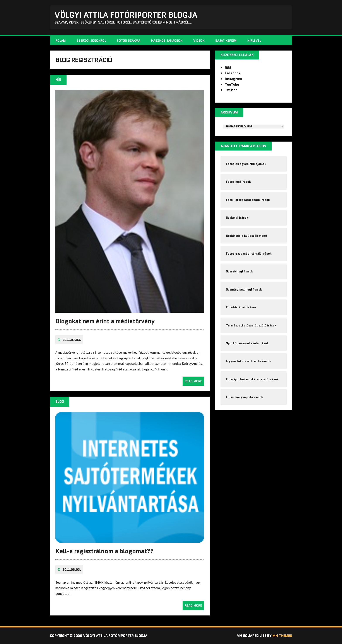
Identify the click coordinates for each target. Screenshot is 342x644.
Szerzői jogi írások (240, 271)
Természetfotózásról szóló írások (251, 325)
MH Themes (282, 636)
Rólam (61, 41)
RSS (228, 68)
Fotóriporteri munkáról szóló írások (252, 379)
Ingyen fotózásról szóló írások (249, 361)
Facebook (233, 73)
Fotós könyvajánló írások (245, 397)
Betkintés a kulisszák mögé (246, 236)
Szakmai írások (237, 218)
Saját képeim (226, 41)
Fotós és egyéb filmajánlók (246, 164)
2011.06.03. (72, 570)
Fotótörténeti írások (241, 307)
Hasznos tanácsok (167, 41)
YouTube (232, 84)
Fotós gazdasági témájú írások (249, 254)
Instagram (233, 79)
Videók (199, 41)
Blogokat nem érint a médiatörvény (105, 321)
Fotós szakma (129, 41)
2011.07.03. (72, 340)
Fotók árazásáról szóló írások (248, 200)
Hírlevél (254, 41)
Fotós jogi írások (238, 182)
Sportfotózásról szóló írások (247, 343)
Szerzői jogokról (91, 41)
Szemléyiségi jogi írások (244, 289)
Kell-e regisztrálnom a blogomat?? (104, 551)
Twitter (231, 90)
